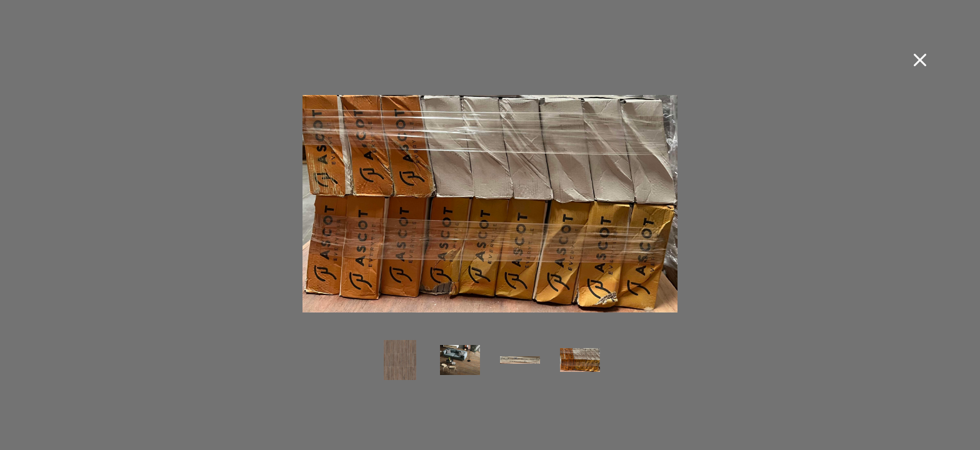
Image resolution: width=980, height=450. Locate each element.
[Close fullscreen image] (920, 60)
